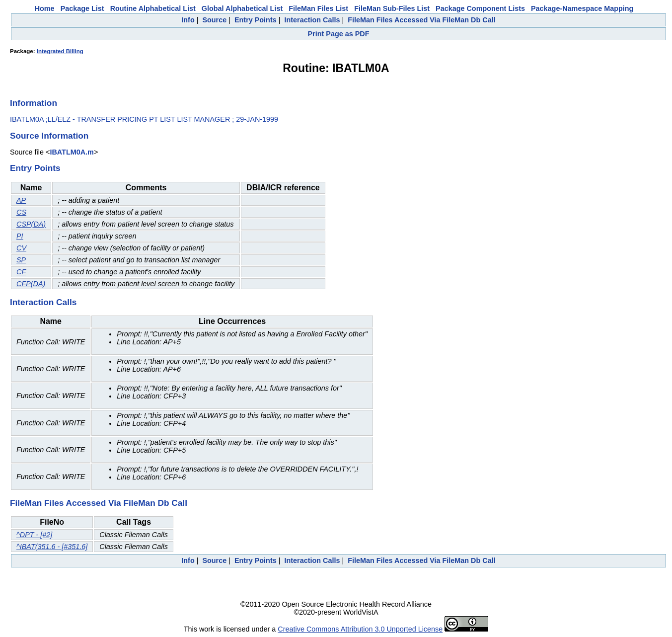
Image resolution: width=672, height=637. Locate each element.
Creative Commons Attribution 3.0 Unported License (360, 629)
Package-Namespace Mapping (582, 8)
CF (21, 272)
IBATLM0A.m (72, 152)
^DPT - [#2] (34, 535)
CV (21, 248)
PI (20, 236)
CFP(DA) (31, 284)
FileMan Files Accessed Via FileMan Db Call (422, 20)
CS (21, 212)
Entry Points (256, 20)
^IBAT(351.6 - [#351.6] (52, 547)
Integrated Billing (60, 51)
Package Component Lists (480, 8)
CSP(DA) (31, 224)
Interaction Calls (312, 20)
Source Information (49, 136)
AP (21, 200)
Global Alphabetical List (242, 8)
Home (45, 8)
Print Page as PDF (339, 34)
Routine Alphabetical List (153, 8)
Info (188, 20)
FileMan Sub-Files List (392, 8)
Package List (82, 8)
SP (21, 260)
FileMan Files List (318, 8)
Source (214, 20)
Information (34, 103)
